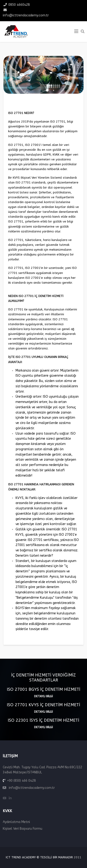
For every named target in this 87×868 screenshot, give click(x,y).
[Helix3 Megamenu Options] (76, 32)
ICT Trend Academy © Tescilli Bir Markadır (39, 857)
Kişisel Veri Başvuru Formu (23, 829)
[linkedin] (10, 798)
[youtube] (5, 798)
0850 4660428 (19, 5)
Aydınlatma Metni (16, 822)
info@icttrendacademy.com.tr (26, 15)
